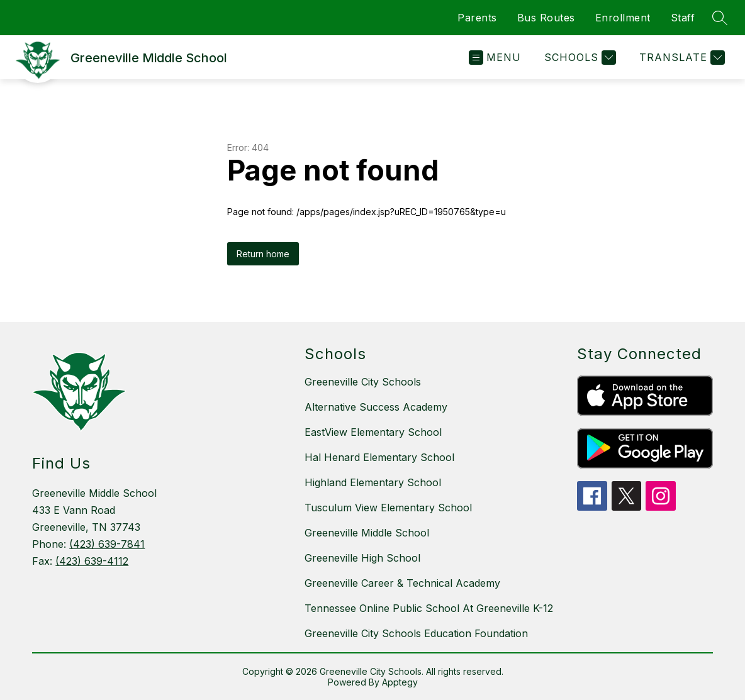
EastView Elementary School (373, 432)
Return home (263, 254)
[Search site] (720, 18)
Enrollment (623, 18)
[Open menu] (495, 58)
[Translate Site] (681, 58)
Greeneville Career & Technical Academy (402, 583)
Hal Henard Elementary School (379, 457)
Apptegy (400, 682)
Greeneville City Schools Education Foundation (416, 633)
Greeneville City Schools (363, 382)
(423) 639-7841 (107, 544)
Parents (477, 18)
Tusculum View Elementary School (388, 508)
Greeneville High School (362, 558)
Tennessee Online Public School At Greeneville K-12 (429, 608)
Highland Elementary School (373, 482)
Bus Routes (546, 18)
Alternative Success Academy (376, 407)
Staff (683, 18)
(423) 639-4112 (92, 561)
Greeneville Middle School (367, 533)
